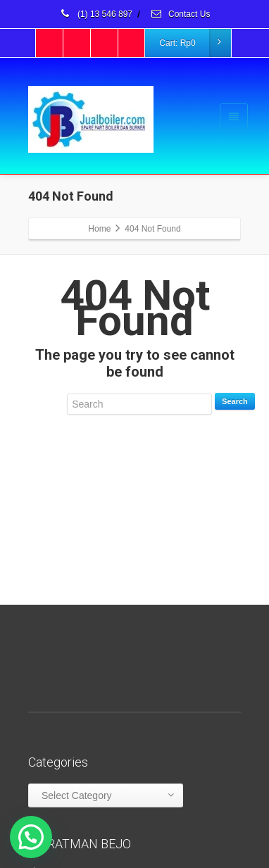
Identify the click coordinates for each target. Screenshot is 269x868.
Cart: (194, 43)
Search (235, 401)
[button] (31, 837)
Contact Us (180, 14)
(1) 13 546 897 (96, 14)
